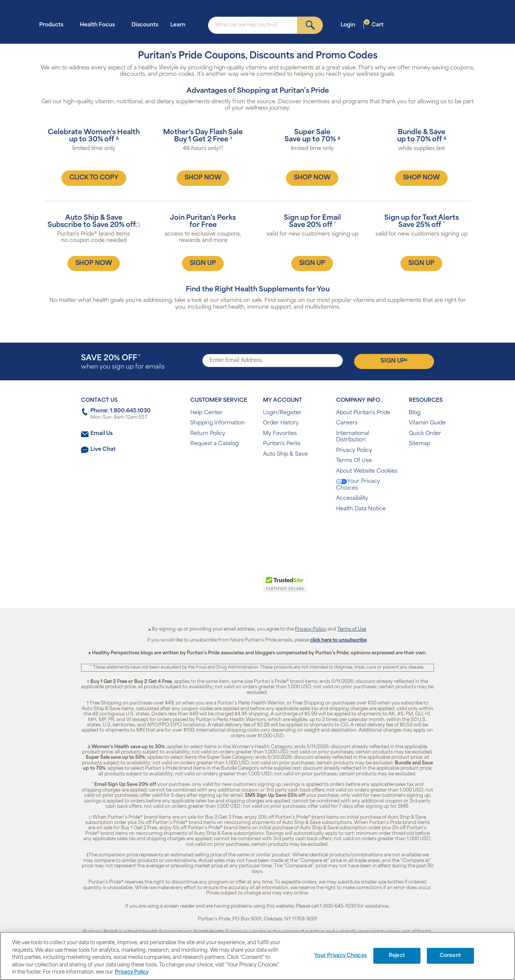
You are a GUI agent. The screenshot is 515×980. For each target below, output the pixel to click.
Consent (450, 956)
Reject (397, 956)
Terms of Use (352, 629)
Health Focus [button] (100, 25)
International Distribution (352, 437)
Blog (415, 413)
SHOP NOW (203, 178)
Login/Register (282, 413)
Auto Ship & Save (285, 454)
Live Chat (103, 449)
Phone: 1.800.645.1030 (121, 411)
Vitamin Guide (427, 423)
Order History (281, 423)
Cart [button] (374, 25)
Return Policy (208, 434)
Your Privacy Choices (358, 485)
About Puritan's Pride (363, 413)
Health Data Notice (361, 509)
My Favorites (280, 434)
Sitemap (419, 444)
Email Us (102, 434)
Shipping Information (218, 423)
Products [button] (53, 25)
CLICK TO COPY (94, 178)
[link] (227, 587)
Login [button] (350, 25)
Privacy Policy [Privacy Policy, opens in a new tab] (132, 972)
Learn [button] (180, 25)
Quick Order (425, 434)
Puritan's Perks (282, 444)
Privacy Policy (354, 451)
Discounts (145, 25)
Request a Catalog (214, 444)
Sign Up (394, 361)
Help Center (206, 413)
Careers (347, 423)
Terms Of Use (354, 461)
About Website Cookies (367, 471)
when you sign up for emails (123, 362)
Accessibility (352, 498)
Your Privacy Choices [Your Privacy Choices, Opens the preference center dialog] (341, 956)
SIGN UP (203, 263)
